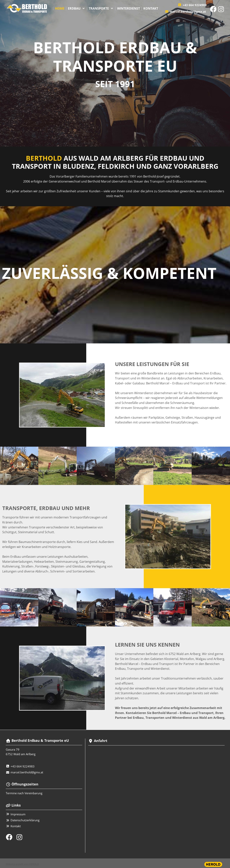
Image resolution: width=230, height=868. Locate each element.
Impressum (18, 814)
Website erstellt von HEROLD (22, 864)
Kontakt (16, 826)
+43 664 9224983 (195, 5)
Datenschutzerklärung (25, 820)
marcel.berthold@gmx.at (188, 11)
